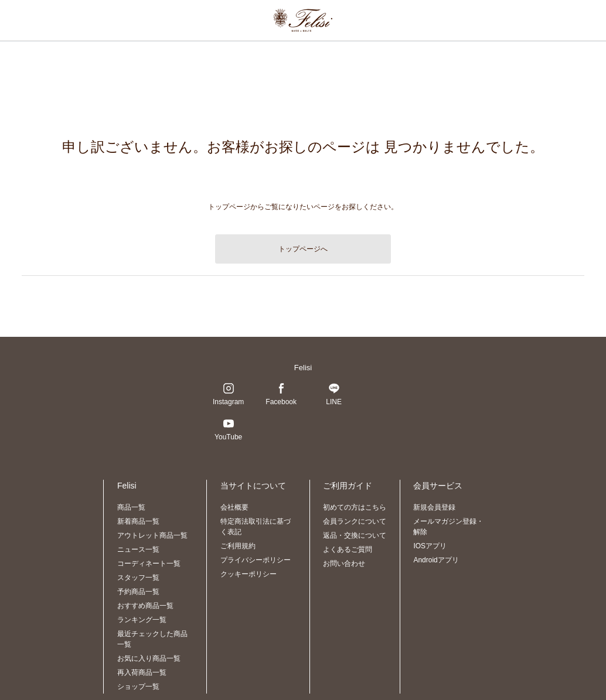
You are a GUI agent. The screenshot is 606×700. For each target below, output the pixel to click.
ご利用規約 (238, 546)
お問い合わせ (344, 564)
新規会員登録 (434, 507)
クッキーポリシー (248, 574)
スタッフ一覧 (138, 578)
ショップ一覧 (138, 687)
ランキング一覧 (142, 620)
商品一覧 (131, 507)
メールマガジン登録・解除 (448, 527)
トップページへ (303, 249)
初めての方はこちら (355, 507)
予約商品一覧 (138, 592)
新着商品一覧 (138, 521)
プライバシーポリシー (256, 560)
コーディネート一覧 (149, 564)
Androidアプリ (436, 560)
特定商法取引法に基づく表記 (256, 527)
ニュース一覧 (138, 549)
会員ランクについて (355, 521)
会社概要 (234, 507)
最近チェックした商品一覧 (152, 639)
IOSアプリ (430, 546)
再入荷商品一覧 (142, 672)
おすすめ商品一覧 (145, 606)
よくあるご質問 (348, 549)
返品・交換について (355, 535)
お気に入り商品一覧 (149, 658)
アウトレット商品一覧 (152, 535)
